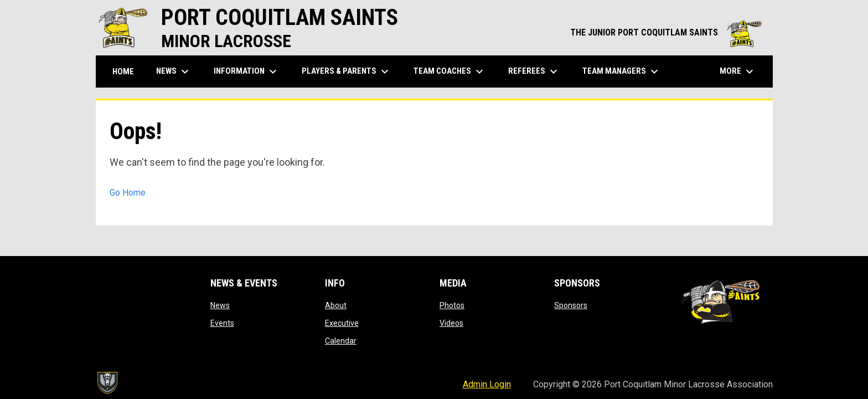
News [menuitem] (174, 71)
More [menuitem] (738, 71)
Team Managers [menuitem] (622, 71)
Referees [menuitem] (534, 71)
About (336, 305)
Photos (452, 305)
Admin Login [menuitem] (487, 384)
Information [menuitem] (247, 71)
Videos (451, 323)
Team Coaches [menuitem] (450, 71)
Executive (342, 323)
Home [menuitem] (123, 71)
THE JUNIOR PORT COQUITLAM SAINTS (666, 32)
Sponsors (571, 305)
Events (222, 323)
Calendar (341, 341)
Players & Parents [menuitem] (347, 71)
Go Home (128, 193)
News (220, 305)
